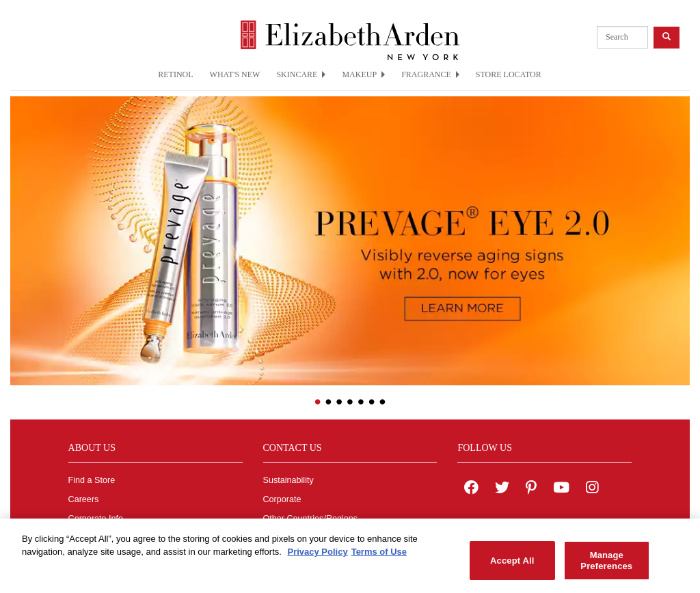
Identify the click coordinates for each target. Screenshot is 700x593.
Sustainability (288, 480)
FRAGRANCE (430, 74)
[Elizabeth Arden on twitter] (502, 489)
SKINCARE (301, 74)
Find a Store (92, 480)
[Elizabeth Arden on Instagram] (592, 489)
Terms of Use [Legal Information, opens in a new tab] (379, 558)
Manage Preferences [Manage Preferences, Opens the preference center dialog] (606, 567)
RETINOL (175, 74)
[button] (21, 232)
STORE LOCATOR (509, 74)
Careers (84, 499)
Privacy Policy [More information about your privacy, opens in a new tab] (317, 558)
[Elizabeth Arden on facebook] (471, 489)
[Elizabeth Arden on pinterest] (531, 489)
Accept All (512, 566)
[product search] (622, 37)
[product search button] (667, 37)
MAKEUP (363, 74)
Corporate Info (96, 519)
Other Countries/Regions (311, 519)
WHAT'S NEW (235, 74)
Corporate (282, 499)
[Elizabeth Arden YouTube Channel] (561, 489)
